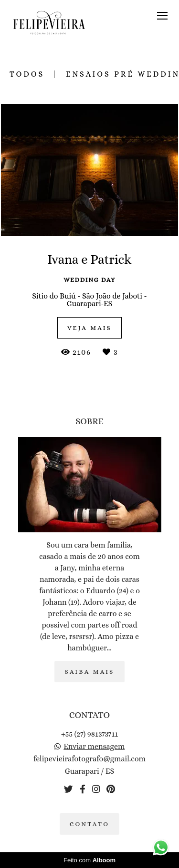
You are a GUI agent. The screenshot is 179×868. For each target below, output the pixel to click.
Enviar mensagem (94, 747)
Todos (27, 74)
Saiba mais (89, 672)
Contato (90, 824)
